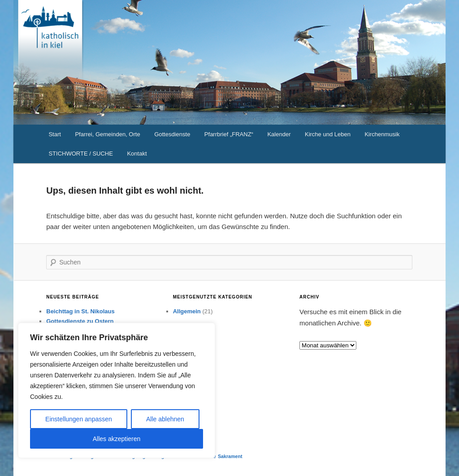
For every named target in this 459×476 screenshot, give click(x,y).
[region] (117, 390)
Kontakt (137, 154)
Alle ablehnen (165, 419)
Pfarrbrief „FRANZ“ (229, 134)
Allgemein (187, 311)
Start (54, 134)
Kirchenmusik (382, 134)
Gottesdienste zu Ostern (80, 321)
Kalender (279, 134)
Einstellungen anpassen (79, 419)
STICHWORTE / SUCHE (81, 154)
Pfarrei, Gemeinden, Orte (107, 134)
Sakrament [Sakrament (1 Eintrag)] (230, 456)
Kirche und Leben (328, 134)
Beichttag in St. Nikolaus (80, 311)
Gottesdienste (172, 134)
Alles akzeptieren (117, 439)
